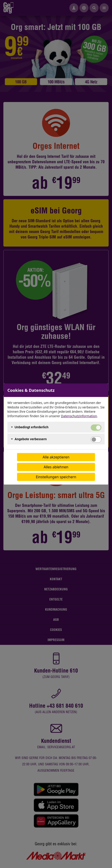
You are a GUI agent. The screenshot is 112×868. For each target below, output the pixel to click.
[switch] (96, 440)
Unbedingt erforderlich (32, 427)
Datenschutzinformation (79, 416)
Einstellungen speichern (56, 477)
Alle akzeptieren (56, 457)
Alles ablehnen (56, 467)
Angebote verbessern (31, 439)
